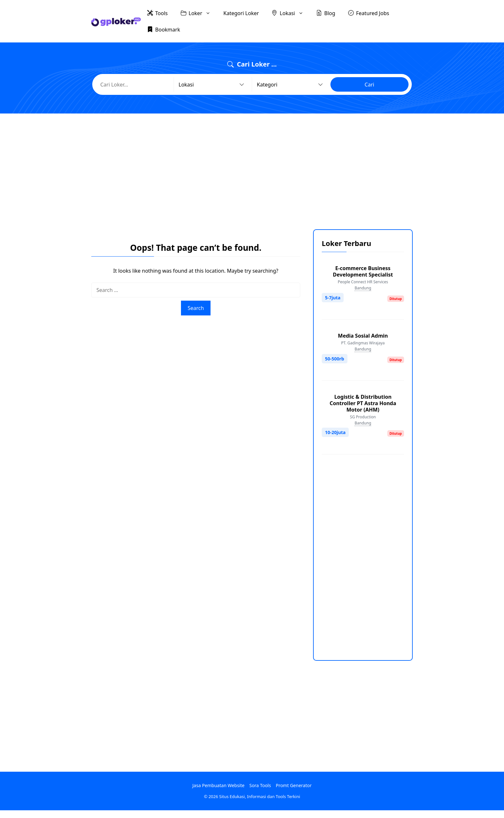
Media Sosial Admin (363, 336)
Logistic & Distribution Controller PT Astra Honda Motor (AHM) (363, 403)
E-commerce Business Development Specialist (363, 271)
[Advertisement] (252, 167)
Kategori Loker (241, 13)
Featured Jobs (369, 13)
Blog (326, 13)
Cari (369, 85)
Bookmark (164, 29)
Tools (157, 13)
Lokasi (291, 13)
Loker (199, 13)
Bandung (363, 288)
